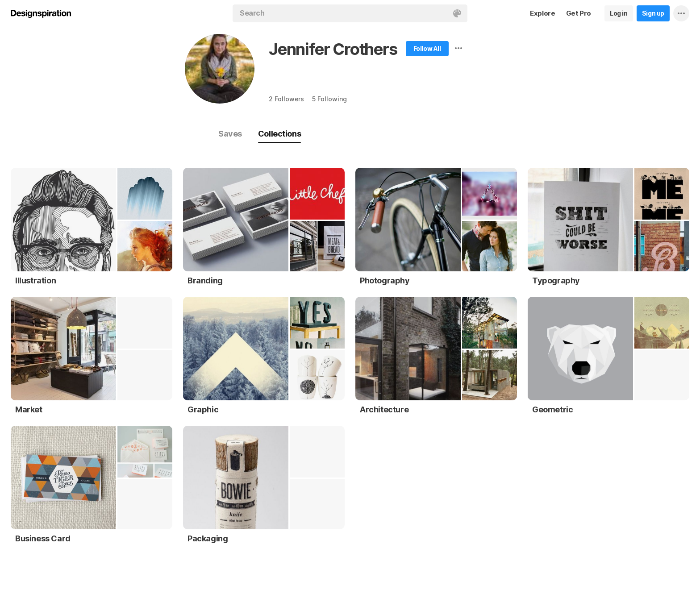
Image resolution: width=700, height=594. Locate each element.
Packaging (208, 538)
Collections (279, 134)
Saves (230, 134)
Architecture (384, 409)
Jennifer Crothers (333, 49)
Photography (385, 280)
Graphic (203, 409)
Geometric (552, 409)
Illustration (35, 280)
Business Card (43, 538)
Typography (556, 280)
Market (29, 409)
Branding (205, 280)
